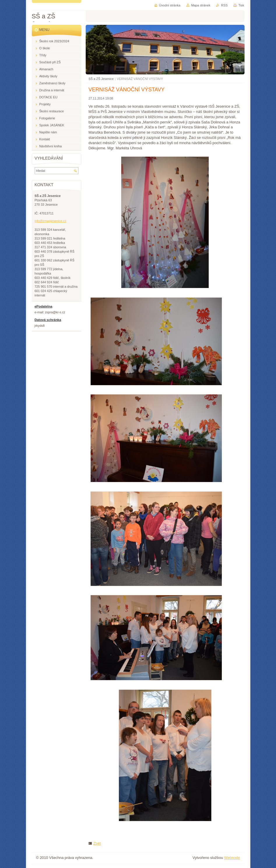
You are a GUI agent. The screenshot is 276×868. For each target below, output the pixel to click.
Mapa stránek (201, 5)
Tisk (241, 5)
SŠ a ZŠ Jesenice (101, 79)
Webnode (232, 858)
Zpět (97, 843)
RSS (224, 5)
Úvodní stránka (170, 5)
